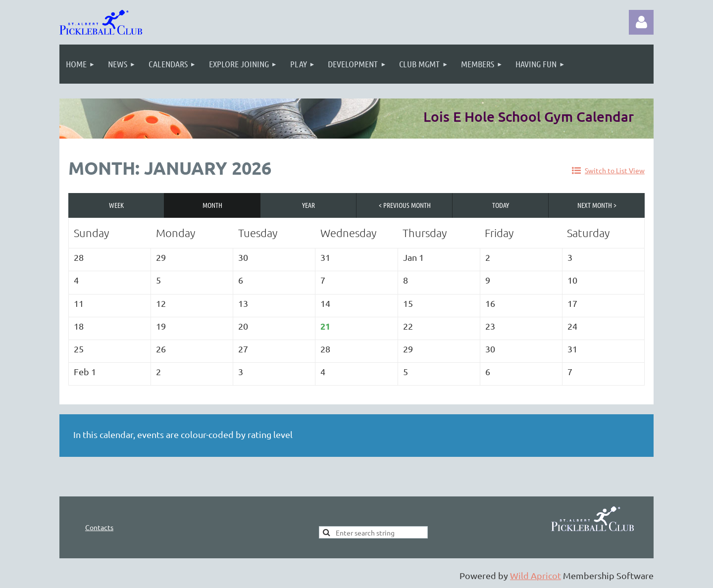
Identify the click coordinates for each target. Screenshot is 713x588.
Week (116, 205)
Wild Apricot (535, 575)
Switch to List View (615, 170)
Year (308, 205)
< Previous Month (405, 205)
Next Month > (597, 205)
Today (501, 205)
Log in (641, 22)
